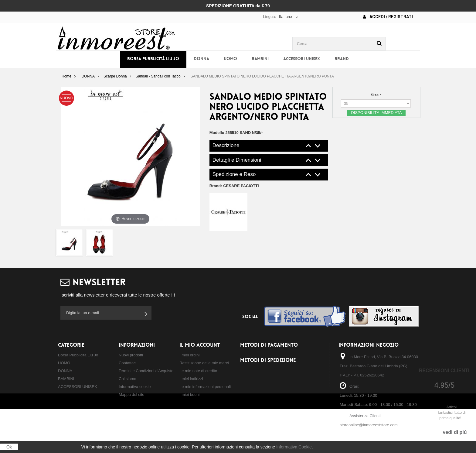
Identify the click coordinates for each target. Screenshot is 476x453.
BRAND (342, 59)
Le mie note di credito (198, 371)
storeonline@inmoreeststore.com (369, 425)
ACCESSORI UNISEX (302, 59)
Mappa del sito (132, 395)
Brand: (234, 186)
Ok (9, 447)
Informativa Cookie (294, 447)
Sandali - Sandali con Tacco (158, 76)
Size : (376, 95)
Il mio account (200, 345)
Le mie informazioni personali (205, 387)
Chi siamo (127, 379)
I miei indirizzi (191, 379)
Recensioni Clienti (444, 371)
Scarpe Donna (115, 76)
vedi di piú (455, 432)
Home (66, 76)
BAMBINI (260, 59)
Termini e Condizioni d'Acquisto (146, 371)
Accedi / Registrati (388, 17)
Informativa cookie (135, 387)
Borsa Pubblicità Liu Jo (153, 59)
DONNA (201, 59)
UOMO (230, 59)
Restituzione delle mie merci (204, 363)
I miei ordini (189, 355)
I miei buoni (189, 395)
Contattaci (128, 363)
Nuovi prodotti (131, 355)
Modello (217, 133)
